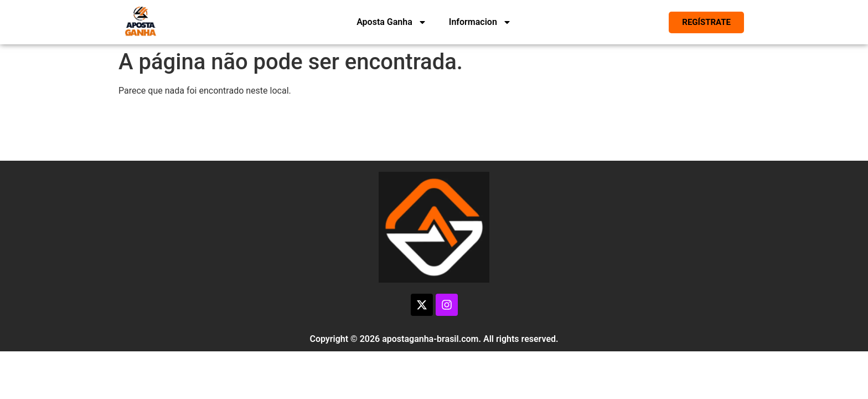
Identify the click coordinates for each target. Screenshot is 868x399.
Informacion (480, 22)
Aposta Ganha (392, 22)
